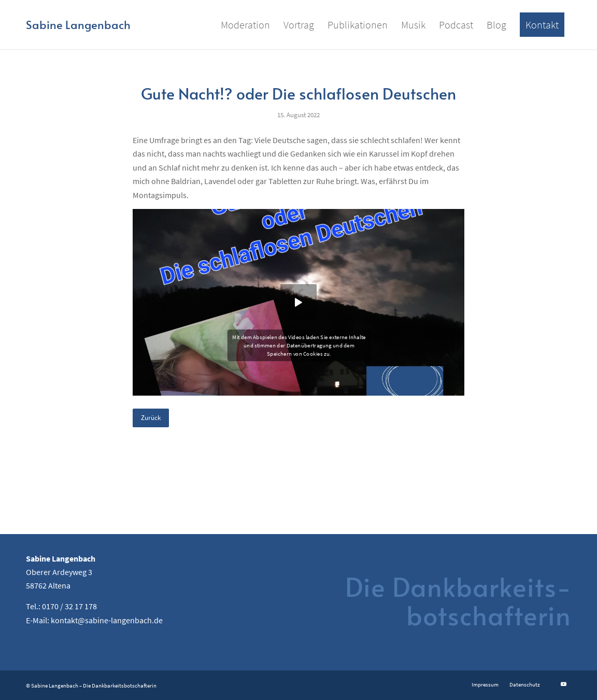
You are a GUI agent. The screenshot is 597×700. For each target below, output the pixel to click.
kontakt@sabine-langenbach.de (107, 620)
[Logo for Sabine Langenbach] (78, 25)
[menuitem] (245, 25)
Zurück (151, 418)
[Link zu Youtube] (563, 684)
